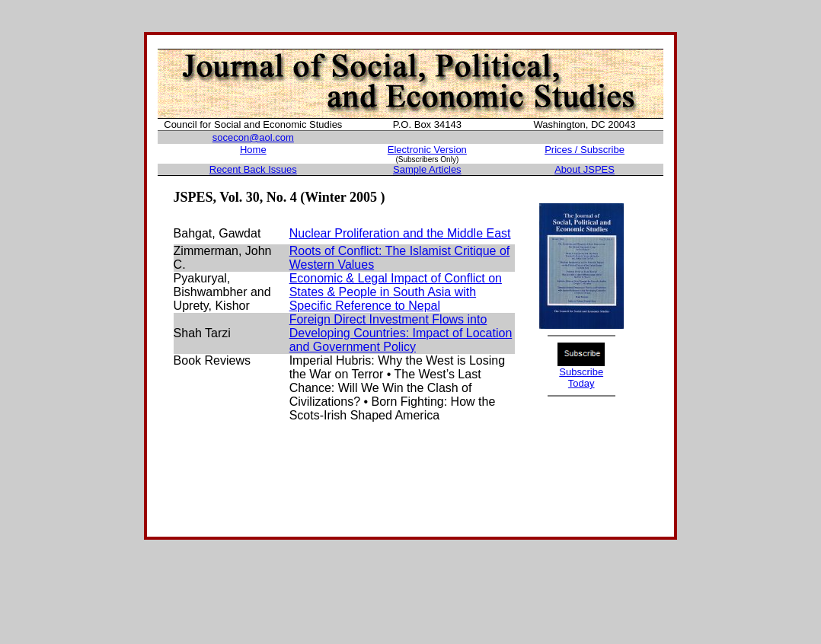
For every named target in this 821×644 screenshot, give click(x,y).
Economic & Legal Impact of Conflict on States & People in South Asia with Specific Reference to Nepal (396, 292)
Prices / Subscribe (585, 150)
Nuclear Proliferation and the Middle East (400, 233)
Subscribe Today (581, 378)
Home (253, 150)
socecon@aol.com (253, 137)
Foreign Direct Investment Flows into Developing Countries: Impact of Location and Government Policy (401, 333)
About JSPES (585, 169)
